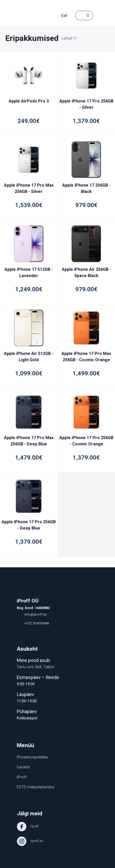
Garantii (23, 767)
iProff (22, 777)
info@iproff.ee (32, 614)
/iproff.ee (30, 841)
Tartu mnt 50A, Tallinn (35, 667)
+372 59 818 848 (33, 623)
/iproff (28, 826)
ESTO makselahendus (36, 787)
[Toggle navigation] (98, 15)
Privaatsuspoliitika (32, 757)
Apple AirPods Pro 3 (29, 101)
